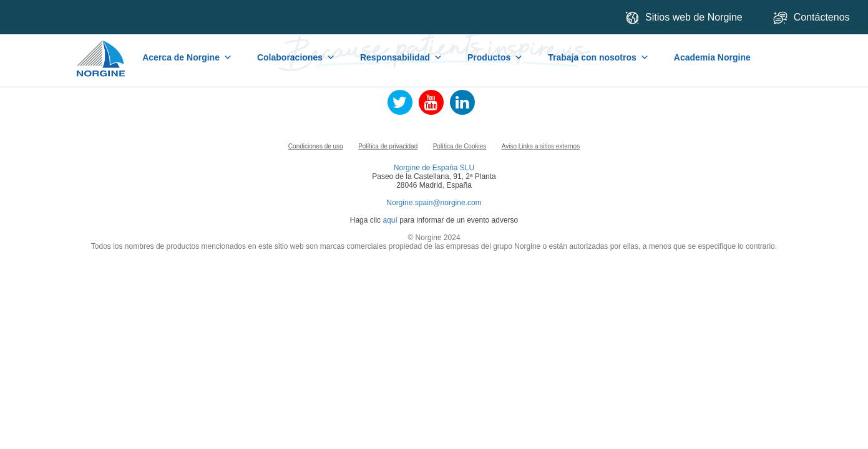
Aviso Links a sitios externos (541, 146)
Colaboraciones (296, 57)
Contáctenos (813, 18)
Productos (495, 57)
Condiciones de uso (316, 146)
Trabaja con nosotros (598, 57)
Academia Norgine (712, 57)
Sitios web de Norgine (684, 18)
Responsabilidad (401, 57)
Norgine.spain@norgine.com (434, 203)
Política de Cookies (460, 146)
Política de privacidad (388, 146)
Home (102, 52)
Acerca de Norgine (187, 57)
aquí (390, 220)
